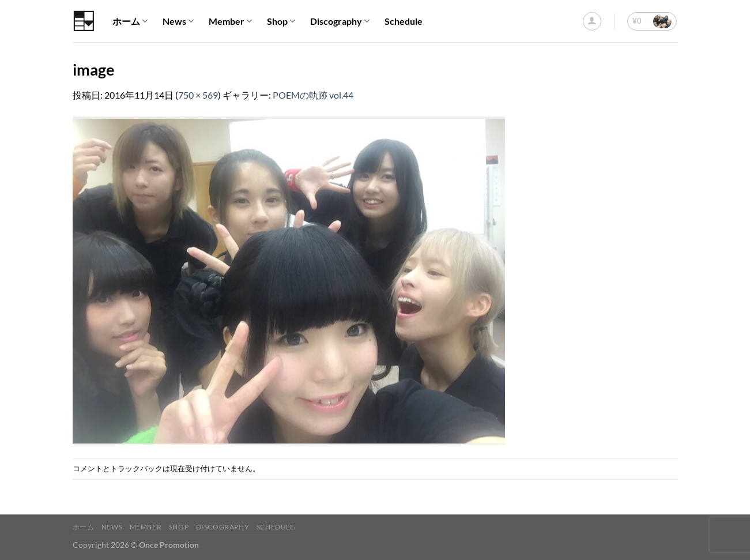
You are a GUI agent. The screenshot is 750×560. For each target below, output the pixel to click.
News (178, 21)
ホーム (130, 21)
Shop (281, 21)
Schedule (404, 21)
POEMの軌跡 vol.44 (313, 95)
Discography (340, 21)
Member (230, 21)
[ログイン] (592, 21)
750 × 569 (198, 95)
